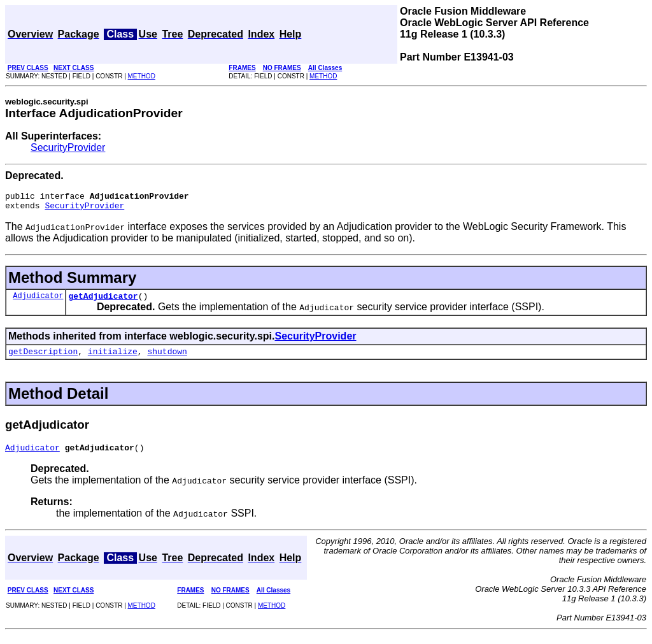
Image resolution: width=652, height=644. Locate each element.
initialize (113, 359)
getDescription (43, 359)
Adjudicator (38, 301)
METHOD (142, 76)
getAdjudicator (103, 301)
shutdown (167, 359)
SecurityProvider (68, 147)
